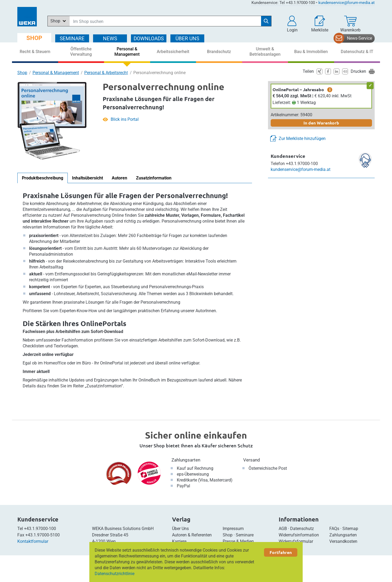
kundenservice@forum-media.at (347, 3)
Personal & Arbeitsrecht (106, 73)
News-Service (359, 38)
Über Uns (180, 529)
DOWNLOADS (149, 39)
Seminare (245, 535)
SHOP (34, 38)
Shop (22, 73)
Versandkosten (343, 541)
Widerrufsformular (296, 541)
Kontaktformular (33, 541)
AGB (283, 529)
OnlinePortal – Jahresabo (298, 89)
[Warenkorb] (350, 24)
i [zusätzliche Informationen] (330, 90)
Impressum (233, 529)
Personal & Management (56, 73)
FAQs (334, 529)
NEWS (110, 39)
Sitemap (350, 529)
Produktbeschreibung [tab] (43, 178)
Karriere (179, 541)
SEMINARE (72, 39)
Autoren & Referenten (192, 535)
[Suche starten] (266, 21)
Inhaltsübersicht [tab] (87, 178)
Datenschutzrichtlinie (115, 574)
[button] (292, 24)
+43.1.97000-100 (40, 529)
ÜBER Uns (187, 39)
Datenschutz (302, 529)
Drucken (358, 71)
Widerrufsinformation (299, 535)
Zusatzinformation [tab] (154, 178)
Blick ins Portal (125, 119)
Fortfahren (281, 552)
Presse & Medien (238, 541)
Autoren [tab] (119, 178)
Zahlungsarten (186, 460)
